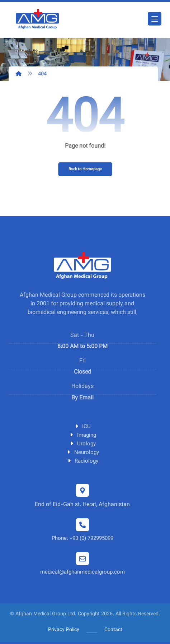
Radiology (82, 461)
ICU (82, 427)
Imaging (82, 435)
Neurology (82, 453)
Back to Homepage (85, 169)
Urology (82, 444)
